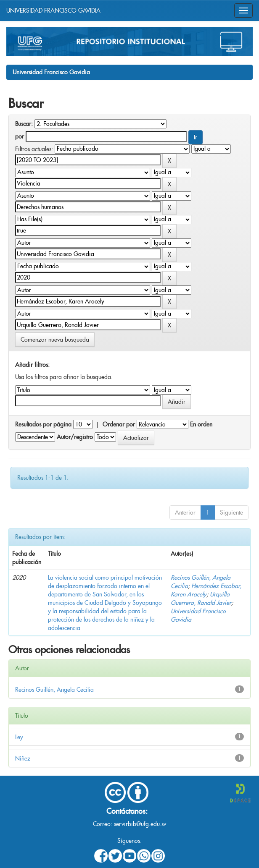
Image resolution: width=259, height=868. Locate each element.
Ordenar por (119, 424)
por (20, 136)
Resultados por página (43, 424)
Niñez (23, 758)
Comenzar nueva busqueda (55, 340)
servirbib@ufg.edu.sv (140, 824)
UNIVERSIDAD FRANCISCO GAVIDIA (53, 10)
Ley (19, 737)
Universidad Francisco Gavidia (51, 72)
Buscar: (24, 124)
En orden (201, 424)
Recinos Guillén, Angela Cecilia (54, 690)
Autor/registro (75, 437)
